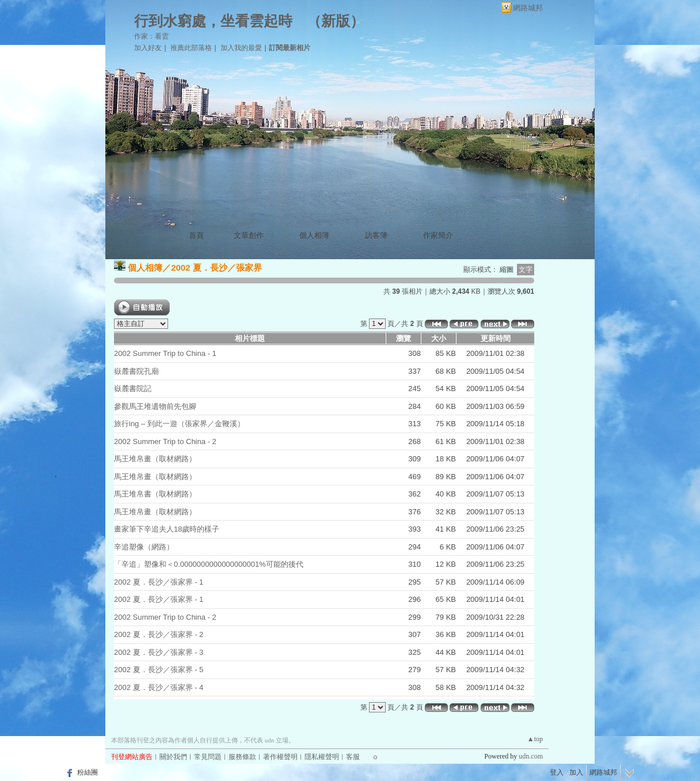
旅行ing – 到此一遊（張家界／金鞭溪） (179, 424)
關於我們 (173, 757)
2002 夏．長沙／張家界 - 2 (159, 634)
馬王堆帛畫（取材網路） (155, 459)
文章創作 (249, 235)
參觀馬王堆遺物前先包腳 (155, 406)
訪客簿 (376, 235)
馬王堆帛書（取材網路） (155, 494)
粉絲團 (87, 772)
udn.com (531, 756)
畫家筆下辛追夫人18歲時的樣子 (167, 529)
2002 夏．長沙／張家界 (216, 268)
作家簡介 (438, 235)
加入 (576, 772)
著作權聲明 (280, 757)
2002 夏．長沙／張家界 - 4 (159, 687)
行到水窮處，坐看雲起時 (213, 21)
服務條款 (242, 757)
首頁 (196, 235)
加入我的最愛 (241, 48)
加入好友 (148, 48)
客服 (353, 757)
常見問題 (208, 757)
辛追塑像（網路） (144, 547)
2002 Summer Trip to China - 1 (165, 353)
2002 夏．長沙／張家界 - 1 (159, 582)
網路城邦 (528, 8)
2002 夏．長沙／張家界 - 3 (159, 652)
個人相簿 (314, 235)
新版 (336, 21)
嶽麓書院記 (133, 388)
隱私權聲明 (322, 757)
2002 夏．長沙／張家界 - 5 (159, 670)
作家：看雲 (151, 36)
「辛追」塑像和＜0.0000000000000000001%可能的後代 (209, 564)
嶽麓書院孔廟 (136, 371)
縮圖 (507, 270)
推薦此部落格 (191, 48)
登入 (557, 772)
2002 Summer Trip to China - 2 (165, 441)
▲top (535, 739)
